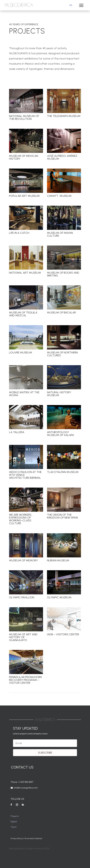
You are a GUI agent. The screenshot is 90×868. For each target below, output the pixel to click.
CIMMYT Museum (59, 196)
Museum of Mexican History (23, 157)
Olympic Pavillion (21, 597)
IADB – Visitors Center (63, 634)
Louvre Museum (20, 353)
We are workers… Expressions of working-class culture (21, 519)
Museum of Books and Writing (63, 274)
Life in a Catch (19, 233)
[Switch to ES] (71, 5)
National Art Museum (25, 273)
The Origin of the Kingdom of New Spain (62, 516)
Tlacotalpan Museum (63, 472)
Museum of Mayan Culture (60, 234)
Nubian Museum (58, 560)
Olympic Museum (59, 597)
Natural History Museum (59, 394)
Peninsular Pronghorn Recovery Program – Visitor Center (25, 680)
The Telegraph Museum (64, 116)
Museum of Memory (23, 560)
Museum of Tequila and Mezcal (23, 314)
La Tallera (17, 432)
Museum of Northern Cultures (62, 354)
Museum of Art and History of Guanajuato (23, 637)
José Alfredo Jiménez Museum (62, 157)
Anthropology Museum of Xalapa (60, 434)
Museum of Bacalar (61, 313)
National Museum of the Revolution (24, 117)
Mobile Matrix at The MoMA (24, 394)
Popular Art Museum (24, 196)
